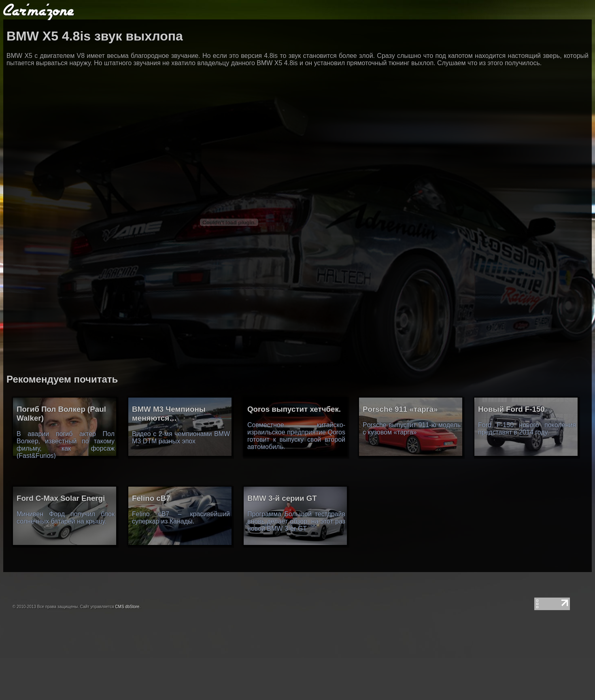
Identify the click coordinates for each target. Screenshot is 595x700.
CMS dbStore (127, 607)
